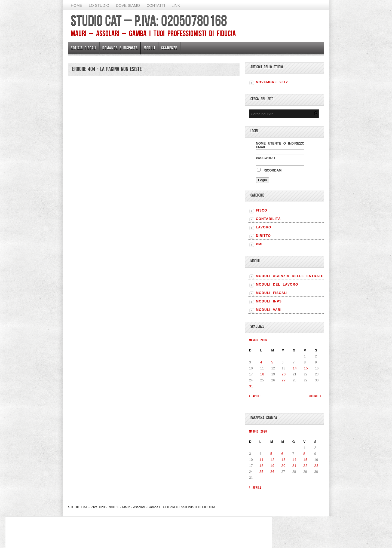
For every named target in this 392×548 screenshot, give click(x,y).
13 (283, 460)
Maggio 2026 (258, 340)
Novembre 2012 (272, 82)
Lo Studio (99, 5)
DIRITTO (263, 236)
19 (272, 466)
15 (306, 368)
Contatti (156, 5)
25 (261, 472)
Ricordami (270, 170)
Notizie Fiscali (84, 48)
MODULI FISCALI (272, 293)
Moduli (149, 48)
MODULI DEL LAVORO (277, 284)
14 (295, 368)
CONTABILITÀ (268, 219)
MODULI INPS (269, 301)
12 (272, 460)
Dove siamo (128, 5)
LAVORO (264, 227)
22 (305, 466)
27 (284, 380)
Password (265, 158)
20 (284, 374)
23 (316, 466)
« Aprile (255, 396)
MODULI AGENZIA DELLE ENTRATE (290, 276)
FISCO (262, 210)
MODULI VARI (269, 310)
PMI (259, 244)
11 (261, 460)
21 (294, 466)
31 (251, 386)
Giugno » (315, 396)
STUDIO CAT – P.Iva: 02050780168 (149, 20)
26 (272, 472)
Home (76, 5)
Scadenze (169, 48)
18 (262, 374)
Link (176, 5)
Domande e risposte (120, 48)
